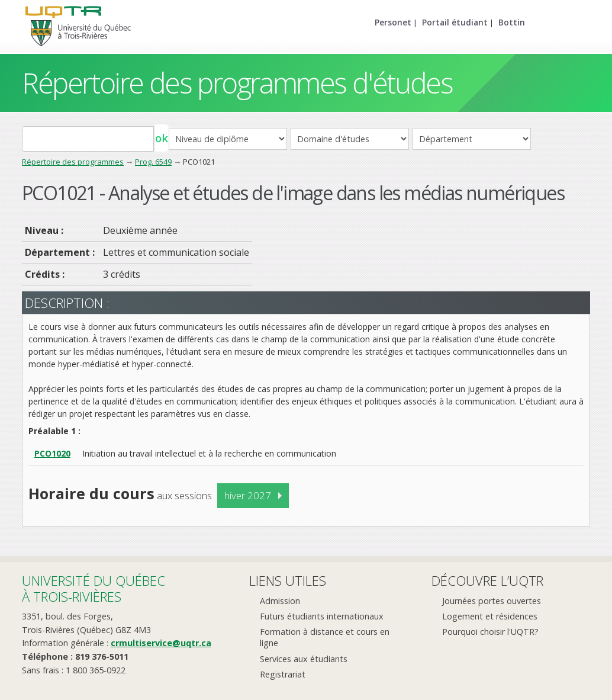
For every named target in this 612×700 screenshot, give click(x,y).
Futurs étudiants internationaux (322, 616)
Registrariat (283, 674)
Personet (393, 22)
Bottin (512, 22)
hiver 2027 (248, 495)
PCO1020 (52, 453)
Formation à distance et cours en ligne (325, 637)
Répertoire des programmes (73, 162)
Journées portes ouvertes (492, 601)
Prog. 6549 (153, 162)
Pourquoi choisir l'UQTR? (490, 632)
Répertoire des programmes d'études (237, 83)
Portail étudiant (455, 22)
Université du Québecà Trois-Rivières (94, 588)
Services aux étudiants (304, 659)
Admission (280, 601)
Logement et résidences (490, 616)
